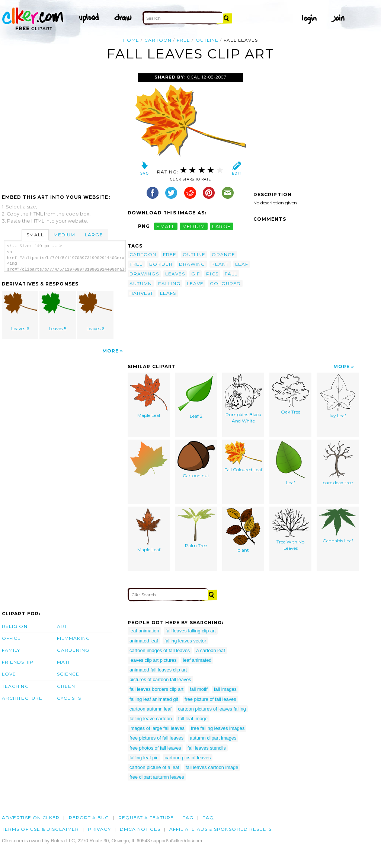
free (183, 40)
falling (169, 283)
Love (9, 674)
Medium (64, 235)
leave (195, 283)
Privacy (99, 829)
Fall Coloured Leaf (243, 457)
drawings (144, 274)
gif (196, 274)
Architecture (22, 698)
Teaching (15, 686)
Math (64, 662)
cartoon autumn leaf (151, 709)
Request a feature (146, 818)
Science (68, 674)
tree (136, 264)
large (221, 226)
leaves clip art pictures (153, 660)
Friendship (18, 662)
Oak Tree (291, 394)
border (161, 264)
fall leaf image (193, 719)
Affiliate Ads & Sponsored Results (221, 829)
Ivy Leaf (338, 396)
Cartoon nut (196, 460)
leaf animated (197, 660)
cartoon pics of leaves (188, 758)
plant (220, 264)
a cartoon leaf (211, 650)
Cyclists (69, 698)
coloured (225, 283)
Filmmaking (73, 638)
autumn (141, 283)
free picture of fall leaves (210, 699)
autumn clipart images (213, 738)
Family (11, 650)
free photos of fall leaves (155, 748)
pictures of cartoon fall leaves (160, 679)
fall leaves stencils (207, 748)
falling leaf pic (144, 758)
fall (231, 274)
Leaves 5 (58, 312)
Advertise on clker (31, 818)
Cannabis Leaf (338, 526)
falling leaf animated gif (154, 699)
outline (207, 40)
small (166, 226)
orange (223, 254)
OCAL (193, 77)
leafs (168, 293)
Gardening (73, 650)
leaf (242, 264)
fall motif (199, 689)
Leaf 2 (196, 396)
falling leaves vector (185, 641)
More (111, 351)
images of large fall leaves (157, 728)
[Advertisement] (64, 129)
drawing (192, 264)
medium (194, 226)
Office (11, 638)
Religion (15, 626)
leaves (175, 274)
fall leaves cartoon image (212, 767)
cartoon (158, 40)
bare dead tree (338, 463)
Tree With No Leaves (291, 529)
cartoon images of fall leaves (160, 650)
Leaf (290, 463)
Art (62, 626)
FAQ (208, 818)
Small (35, 235)
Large (94, 235)
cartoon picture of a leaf (154, 767)
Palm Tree (196, 528)
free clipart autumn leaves (157, 777)
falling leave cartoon (151, 719)
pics (212, 274)
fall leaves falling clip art (191, 631)
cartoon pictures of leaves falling (212, 709)
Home (131, 40)
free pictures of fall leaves (156, 738)
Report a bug (89, 818)
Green (66, 686)
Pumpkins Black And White (243, 399)
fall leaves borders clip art (156, 689)
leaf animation (144, 631)
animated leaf (144, 641)
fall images (225, 689)
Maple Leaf (149, 396)
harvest (142, 293)
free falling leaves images (218, 728)
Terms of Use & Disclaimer (40, 829)
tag (188, 818)
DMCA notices (140, 829)
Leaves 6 (20, 312)
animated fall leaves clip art (158, 670)
